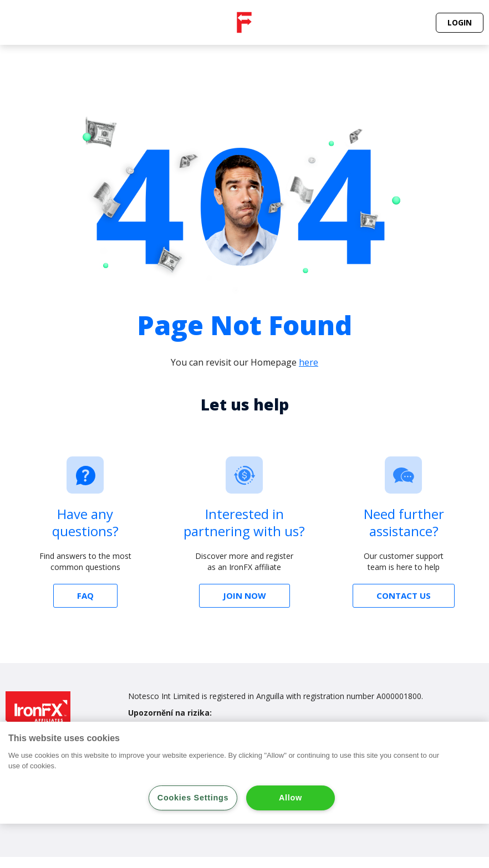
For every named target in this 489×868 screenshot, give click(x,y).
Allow (291, 798)
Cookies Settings (193, 798)
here (309, 362)
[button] (460, 23)
